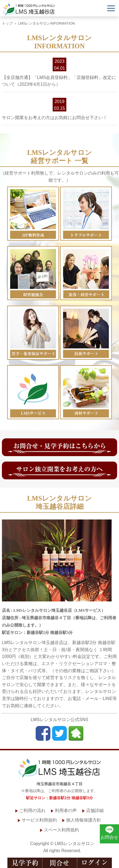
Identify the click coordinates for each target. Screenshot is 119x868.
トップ (7, 23)
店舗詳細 (95, 811)
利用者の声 (66, 811)
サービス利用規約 (39, 820)
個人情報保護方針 (84, 820)
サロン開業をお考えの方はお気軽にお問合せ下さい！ (55, 118)
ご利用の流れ (32, 811)
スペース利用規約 (61, 830)
